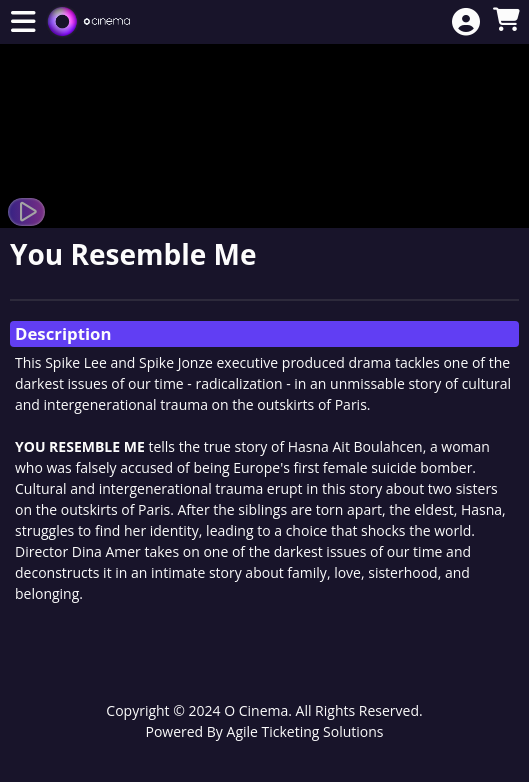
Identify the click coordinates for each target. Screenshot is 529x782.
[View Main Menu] (23, 22)
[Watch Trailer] (26, 212)
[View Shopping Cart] (506, 20)
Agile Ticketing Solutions (305, 731)
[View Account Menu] (466, 22)
